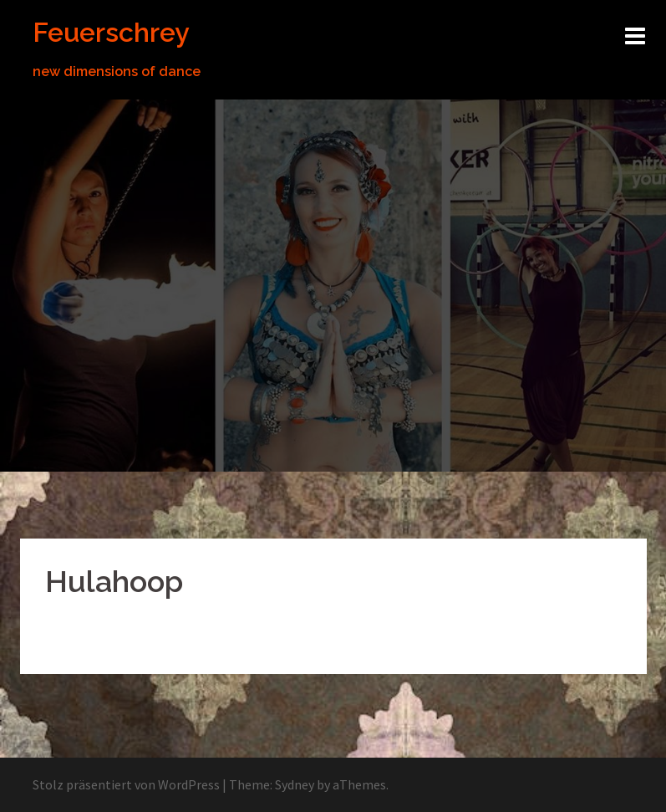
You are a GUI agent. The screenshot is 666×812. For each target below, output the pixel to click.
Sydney (295, 784)
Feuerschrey (111, 32)
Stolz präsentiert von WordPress (126, 784)
